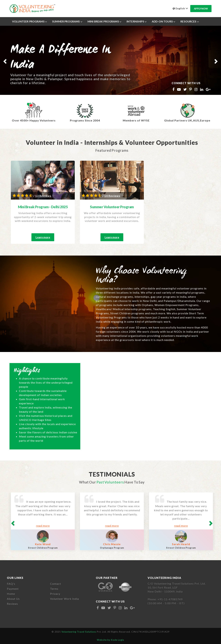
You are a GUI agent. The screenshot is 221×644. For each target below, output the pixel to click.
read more (43, 526)
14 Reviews (112, 196)
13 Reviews (43, 196)
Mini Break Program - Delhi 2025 (43, 207)
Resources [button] (190, 21)
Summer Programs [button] (67, 21)
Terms (54, 589)
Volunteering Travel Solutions (79, 632)
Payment (13, 589)
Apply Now (201, 9)
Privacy (55, 594)
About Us (13, 599)
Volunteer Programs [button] (30, 21)
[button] (4, 60)
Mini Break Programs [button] (104, 21)
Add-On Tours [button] (164, 21)
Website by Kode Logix (110, 640)
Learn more (43, 237)
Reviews (12, 604)
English (180, 8)
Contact (56, 584)
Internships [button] (137, 21)
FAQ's (11, 584)
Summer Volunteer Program (112, 207)
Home (11, 594)
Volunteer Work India (64, 599)
